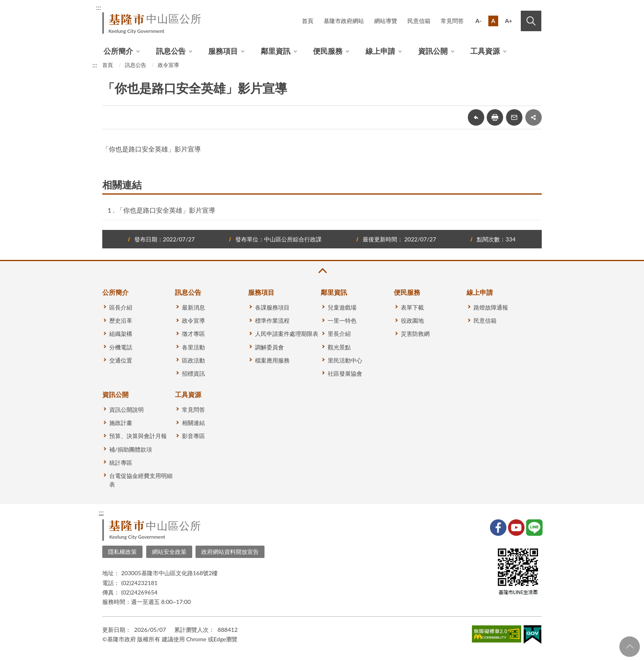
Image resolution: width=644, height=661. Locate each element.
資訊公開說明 (126, 410)
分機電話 (121, 347)
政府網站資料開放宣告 (230, 552)
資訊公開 (433, 51)
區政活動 (193, 360)
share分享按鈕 (534, 117)
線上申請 (380, 51)
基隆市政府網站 (344, 21)
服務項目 (223, 51)
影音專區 (193, 436)
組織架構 (121, 334)
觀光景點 (339, 347)
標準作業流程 (272, 320)
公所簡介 (118, 51)
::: (99, 7)
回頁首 (630, 647)
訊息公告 (171, 51)
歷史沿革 (121, 320)
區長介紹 (121, 307)
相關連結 (193, 423)
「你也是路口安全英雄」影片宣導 (166, 210)
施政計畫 (121, 423)
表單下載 (412, 307)
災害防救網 (415, 334)
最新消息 (193, 307)
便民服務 (328, 51)
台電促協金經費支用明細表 (141, 480)
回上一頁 (476, 117)
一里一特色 (342, 320)
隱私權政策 (122, 552)
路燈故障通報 (491, 307)
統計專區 (121, 462)
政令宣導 (168, 65)
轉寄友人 (514, 117)
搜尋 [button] (531, 21)
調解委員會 (269, 347)
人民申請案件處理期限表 (287, 334)
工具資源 (485, 51)
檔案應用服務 (272, 360)
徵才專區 (193, 334)
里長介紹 (339, 334)
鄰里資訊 (276, 51)
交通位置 (121, 360)
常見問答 (452, 21)
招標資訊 (193, 373)
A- (479, 21)
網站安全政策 (169, 552)
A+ (508, 21)
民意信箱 (419, 21)
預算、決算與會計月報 (138, 436)
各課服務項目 (272, 307)
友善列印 (495, 117)
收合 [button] (322, 271)
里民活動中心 (345, 360)
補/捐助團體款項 (131, 449)
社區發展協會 (345, 373)
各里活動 (193, 347)
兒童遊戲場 (342, 307)
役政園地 (412, 320)
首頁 (308, 21)
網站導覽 (386, 21)
